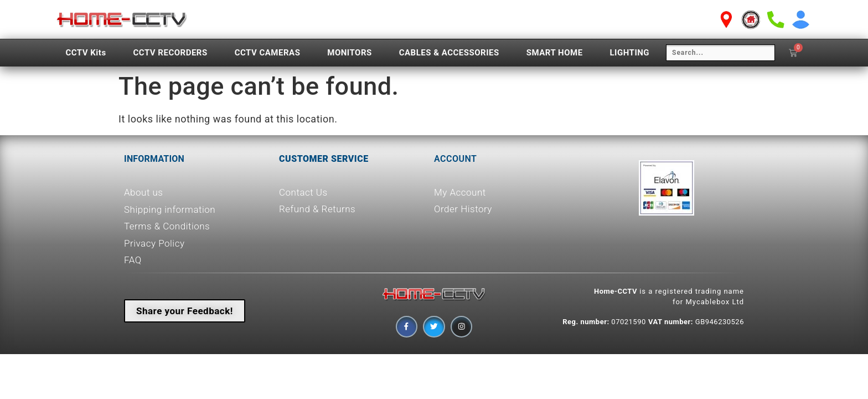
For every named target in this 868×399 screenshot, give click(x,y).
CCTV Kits (86, 53)
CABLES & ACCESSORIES (449, 53)
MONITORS (350, 53)
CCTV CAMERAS (268, 53)
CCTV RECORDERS (170, 53)
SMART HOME (555, 53)
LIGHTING (629, 53)
